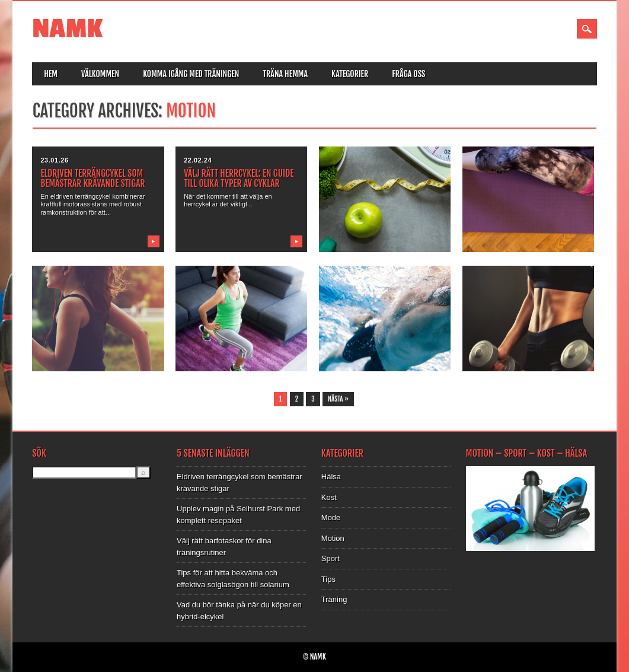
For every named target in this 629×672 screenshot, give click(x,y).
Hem (51, 74)
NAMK (67, 29)
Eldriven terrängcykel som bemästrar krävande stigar (92, 178)
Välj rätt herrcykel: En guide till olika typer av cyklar (239, 178)
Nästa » (338, 399)
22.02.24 (198, 160)
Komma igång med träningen (191, 74)
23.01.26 (54, 160)
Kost (329, 497)
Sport (331, 558)
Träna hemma (285, 74)
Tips (328, 579)
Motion (333, 538)
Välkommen (100, 74)
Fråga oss (408, 74)
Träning (334, 599)
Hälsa (331, 477)
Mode (331, 517)
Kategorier (350, 74)
